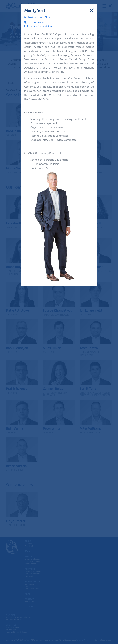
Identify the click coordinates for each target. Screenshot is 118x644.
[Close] (92, 10)
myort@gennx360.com (39, 26)
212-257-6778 (37, 22)
